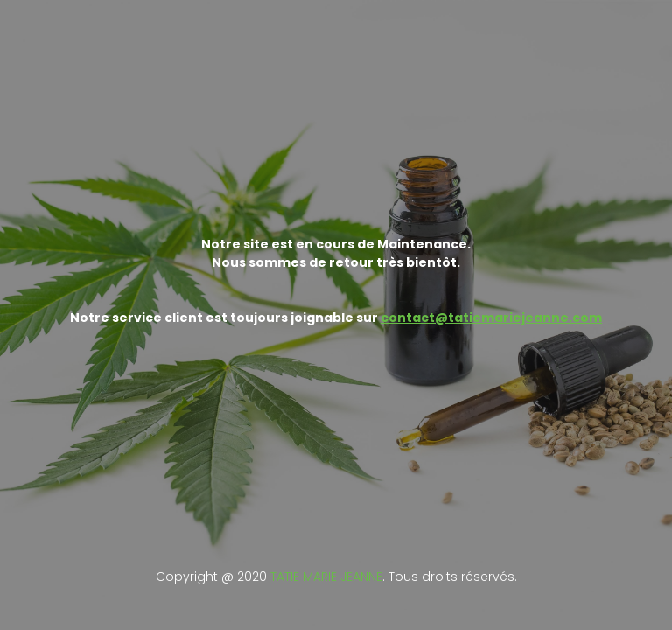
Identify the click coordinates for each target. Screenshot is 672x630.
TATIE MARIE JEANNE (326, 577)
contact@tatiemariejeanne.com (491, 318)
